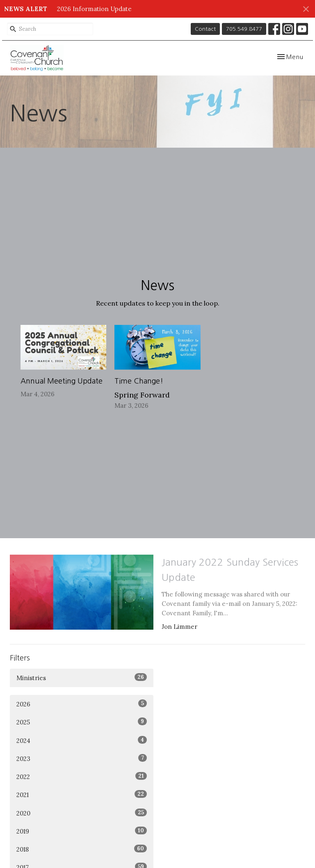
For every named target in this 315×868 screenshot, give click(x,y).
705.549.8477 (244, 29)
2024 (82, 740)
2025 (82, 722)
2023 (82, 758)
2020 (82, 813)
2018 (82, 849)
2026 (82, 704)
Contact (205, 29)
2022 (82, 776)
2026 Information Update (94, 9)
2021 (82, 794)
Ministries (82, 677)
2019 (82, 831)
